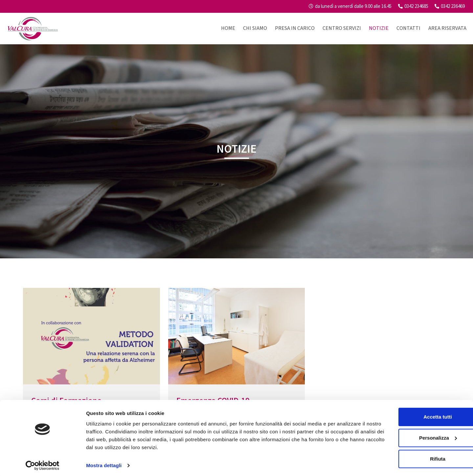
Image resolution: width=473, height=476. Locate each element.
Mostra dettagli (104, 463)
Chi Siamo (255, 28)
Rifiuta (402, 456)
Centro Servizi (342, 28)
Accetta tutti (402, 414)
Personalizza (402, 435)
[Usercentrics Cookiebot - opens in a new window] (43, 463)
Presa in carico (295, 28)
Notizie (379, 28)
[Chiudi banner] (463, 408)
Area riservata (447, 28)
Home (228, 28)
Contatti (408, 28)
